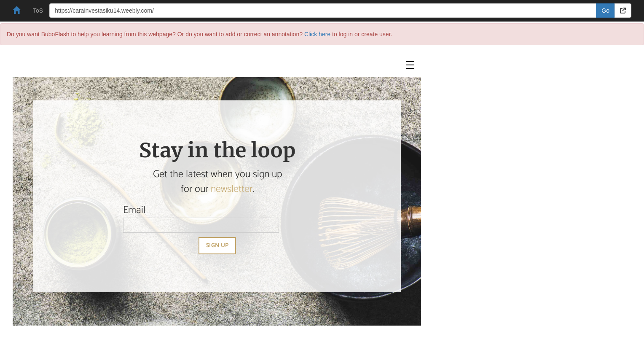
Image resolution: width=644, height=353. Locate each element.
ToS (38, 11)
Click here (317, 34)
